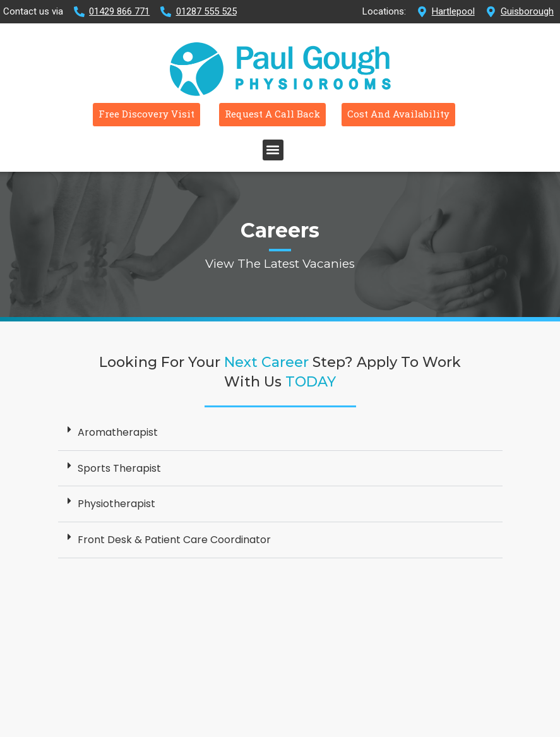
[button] (273, 166)
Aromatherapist (118, 449)
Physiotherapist (116, 520)
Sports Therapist (119, 485)
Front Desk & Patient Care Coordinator (174, 556)
